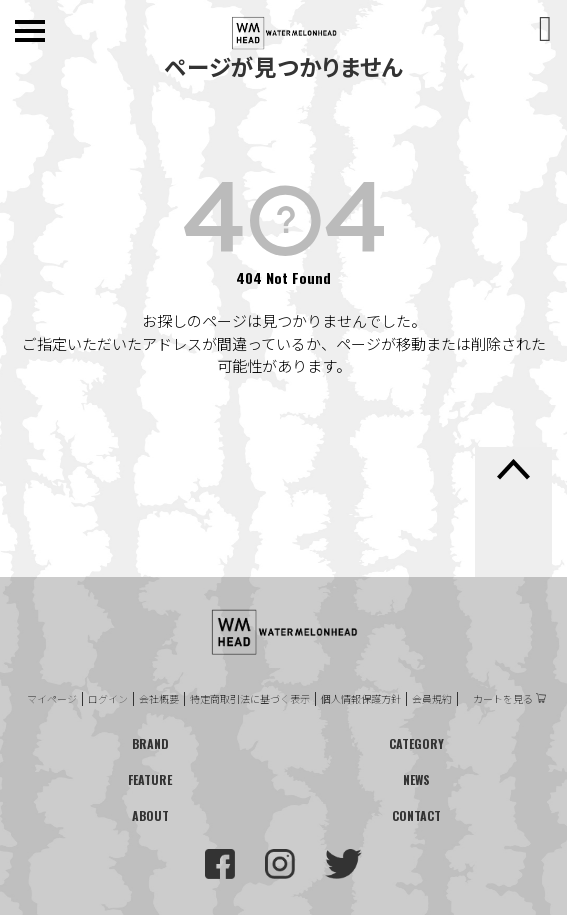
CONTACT (416, 815)
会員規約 (432, 699)
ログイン (108, 699)
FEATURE (150, 779)
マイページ (52, 699)
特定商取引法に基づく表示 (250, 699)
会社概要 (159, 699)
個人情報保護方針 (361, 699)
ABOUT (150, 815)
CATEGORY (416, 743)
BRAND (150, 743)
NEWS (416, 779)
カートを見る (503, 699)
